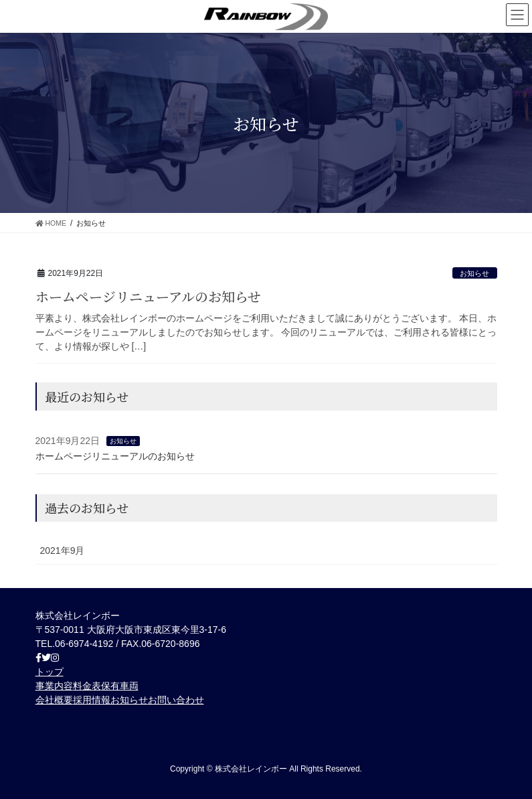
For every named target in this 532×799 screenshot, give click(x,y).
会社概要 (54, 700)
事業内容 (54, 686)
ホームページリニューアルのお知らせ (148, 296)
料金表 (87, 686)
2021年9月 (63, 551)
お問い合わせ (176, 700)
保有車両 (120, 686)
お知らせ (474, 273)
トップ (50, 672)
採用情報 (92, 700)
